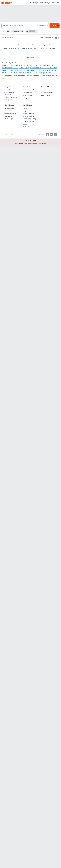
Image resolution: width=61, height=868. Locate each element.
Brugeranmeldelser (47, 93)
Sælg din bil (8, 90)
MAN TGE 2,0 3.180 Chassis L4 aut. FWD (42, 65)
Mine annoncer (9, 108)
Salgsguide (8, 100)
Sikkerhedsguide (28, 121)
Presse (25, 108)
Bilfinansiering (27, 93)
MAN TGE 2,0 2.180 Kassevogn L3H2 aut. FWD (15, 70)
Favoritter (8, 111)
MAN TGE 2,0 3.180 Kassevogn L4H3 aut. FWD (44, 75)
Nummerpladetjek (29, 95)
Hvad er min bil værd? (12, 97)
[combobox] (17, 26)
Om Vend (26, 127)
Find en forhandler (29, 90)
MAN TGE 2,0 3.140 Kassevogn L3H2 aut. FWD (44, 70)
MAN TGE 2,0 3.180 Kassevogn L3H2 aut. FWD (16, 75)
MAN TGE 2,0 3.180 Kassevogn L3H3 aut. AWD (44, 68)
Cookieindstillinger (29, 116)
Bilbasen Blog (45, 95)
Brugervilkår (27, 111)
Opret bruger (9, 119)
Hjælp (25, 124)
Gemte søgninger (10, 113)
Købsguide (26, 98)
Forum (43, 90)
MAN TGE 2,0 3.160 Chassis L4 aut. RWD (14, 73)
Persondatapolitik (29, 113)
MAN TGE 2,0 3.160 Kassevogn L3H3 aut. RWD (16, 68)
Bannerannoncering (29, 119)
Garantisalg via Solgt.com (10, 94)
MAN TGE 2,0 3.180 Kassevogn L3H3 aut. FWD (16, 65)
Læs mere (44, 144)
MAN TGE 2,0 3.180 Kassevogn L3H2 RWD (39, 73)
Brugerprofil (8, 116)
